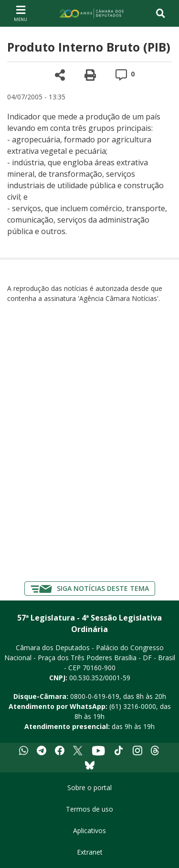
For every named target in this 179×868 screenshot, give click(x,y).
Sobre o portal (89, 788)
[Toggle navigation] (161, 13)
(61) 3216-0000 (133, 706)
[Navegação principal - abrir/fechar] (21, 13)
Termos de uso (89, 809)
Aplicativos (89, 830)
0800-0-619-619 (95, 696)
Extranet (90, 852)
